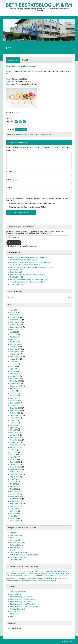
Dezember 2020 (16, 467)
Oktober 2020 (15, 472)
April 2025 (14, 339)
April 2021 (14, 457)
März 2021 (14, 460)
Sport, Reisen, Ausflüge (19, 552)
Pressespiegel (15, 547)
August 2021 (15, 447)
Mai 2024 (14, 366)
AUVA (12, 538)
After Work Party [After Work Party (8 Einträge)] (17, 572)
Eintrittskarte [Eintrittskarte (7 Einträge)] (13, 574)
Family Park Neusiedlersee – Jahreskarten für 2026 (29, 279)
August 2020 (15, 477)
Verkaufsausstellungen (18, 557)
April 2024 (14, 369)
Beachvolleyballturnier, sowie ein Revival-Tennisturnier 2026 (32, 267)
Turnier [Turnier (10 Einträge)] (33, 580)
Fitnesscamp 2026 (17, 270)
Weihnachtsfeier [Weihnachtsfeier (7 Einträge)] (42, 581)
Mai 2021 (14, 455)
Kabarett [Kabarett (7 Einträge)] (57, 574)
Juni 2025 (14, 334)
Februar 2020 (15, 491)
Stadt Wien (14, 614)
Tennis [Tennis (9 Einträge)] (64, 579)
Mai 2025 (14, 337)
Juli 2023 (14, 391)
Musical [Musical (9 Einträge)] (33, 576)
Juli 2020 (14, 479)
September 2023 (16, 386)
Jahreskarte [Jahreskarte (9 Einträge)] (51, 574)
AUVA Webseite (16, 594)
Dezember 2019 (16, 496)
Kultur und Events (17, 545)
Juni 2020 (14, 482)
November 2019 (16, 499)
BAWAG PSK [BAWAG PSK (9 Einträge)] (49, 572)
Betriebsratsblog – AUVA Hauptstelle (23, 599)
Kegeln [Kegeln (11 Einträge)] (62, 574)
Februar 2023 (15, 403)
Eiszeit (23, 129)
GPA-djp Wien (15, 611)
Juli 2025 (14, 332)
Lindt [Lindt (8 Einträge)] (24, 576)
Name (9, 172)
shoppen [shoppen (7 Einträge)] (16, 579)
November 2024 (16, 352)
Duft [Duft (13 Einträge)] (8, 574)
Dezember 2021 (16, 437)
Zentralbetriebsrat (17, 560)
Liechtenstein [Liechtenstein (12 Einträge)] (18, 576)
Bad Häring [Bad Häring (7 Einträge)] (42, 572)
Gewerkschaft (15, 540)
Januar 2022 (15, 435)
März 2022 (14, 430)
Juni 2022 (14, 423)
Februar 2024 (15, 374)
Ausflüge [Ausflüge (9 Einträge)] (29, 572)
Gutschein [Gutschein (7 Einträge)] (44, 574)
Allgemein (14, 533)
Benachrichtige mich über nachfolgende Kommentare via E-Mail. (32, 204)
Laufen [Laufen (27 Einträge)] (10, 575)
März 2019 (14, 518)
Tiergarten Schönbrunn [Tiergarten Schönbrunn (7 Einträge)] (12, 581)
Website (9, 188)
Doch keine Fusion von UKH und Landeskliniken (28, 275)
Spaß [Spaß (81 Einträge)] (46, 578)
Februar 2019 (15, 521)
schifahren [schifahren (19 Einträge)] (63, 576)
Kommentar (11, 151)
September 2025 (16, 327)
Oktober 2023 (15, 384)
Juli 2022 (14, 420)
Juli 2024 (14, 361)
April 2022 (14, 428)
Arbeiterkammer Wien (18, 592)
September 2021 (16, 445)
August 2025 (15, 330)
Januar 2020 (15, 494)
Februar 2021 (15, 462)
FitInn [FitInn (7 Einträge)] (18, 574)
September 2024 (16, 357)
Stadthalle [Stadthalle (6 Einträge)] (59, 579)
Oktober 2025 (15, 325)
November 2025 (16, 322)
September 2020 (16, 474)
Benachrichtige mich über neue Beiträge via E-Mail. (27, 207)
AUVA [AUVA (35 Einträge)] (35, 571)
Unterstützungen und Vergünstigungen (24, 555)
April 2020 (14, 487)
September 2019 (16, 504)
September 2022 (16, 415)
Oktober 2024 (15, 354)
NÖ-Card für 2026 (17, 277)
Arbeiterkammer (16, 535)
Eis (17, 129)
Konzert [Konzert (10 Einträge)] (67, 574)
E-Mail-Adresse (12, 180)
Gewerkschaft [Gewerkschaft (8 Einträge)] (30, 574)
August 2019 (15, 506)
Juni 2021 (14, 452)
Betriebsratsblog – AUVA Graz (21, 597)
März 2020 (14, 489)
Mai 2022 (14, 425)
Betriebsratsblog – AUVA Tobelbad (23, 604)
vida (12, 616)
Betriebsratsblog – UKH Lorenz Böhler (24, 607)
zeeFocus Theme (68, 642)
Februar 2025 (15, 344)
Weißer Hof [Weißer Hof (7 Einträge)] (50, 581)
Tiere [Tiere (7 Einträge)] (67, 579)
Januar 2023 (15, 406)
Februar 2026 (15, 315)
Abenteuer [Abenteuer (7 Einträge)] (9, 572)
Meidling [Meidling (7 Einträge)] (28, 576)
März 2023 (14, 401)
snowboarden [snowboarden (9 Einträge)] (23, 579)
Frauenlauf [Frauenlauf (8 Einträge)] (23, 574)
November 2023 (16, 381)
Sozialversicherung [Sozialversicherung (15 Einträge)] (35, 579)
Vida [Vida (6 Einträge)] (36, 581)
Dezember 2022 (16, 408)
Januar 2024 (15, 376)
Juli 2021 (14, 450)
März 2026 (14, 312)
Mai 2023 (14, 396)
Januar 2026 (15, 317)
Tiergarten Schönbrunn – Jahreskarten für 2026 (27, 282)
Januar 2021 (15, 464)
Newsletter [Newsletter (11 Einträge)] (40, 576)
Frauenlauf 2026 (16, 272)
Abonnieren (14, 243)
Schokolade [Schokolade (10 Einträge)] (10, 579)
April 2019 (14, 516)
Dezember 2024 (16, 349)
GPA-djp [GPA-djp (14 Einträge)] (38, 573)
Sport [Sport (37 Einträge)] (53, 578)
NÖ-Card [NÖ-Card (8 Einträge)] (46, 576)
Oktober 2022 (15, 413)
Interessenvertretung (21, 135)
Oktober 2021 (15, 442)
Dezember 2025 (16, 320)
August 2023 (15, 388)
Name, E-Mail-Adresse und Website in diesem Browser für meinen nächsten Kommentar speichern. (38, 199)
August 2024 (15, 359)
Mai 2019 (14, 514)
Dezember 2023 (16, 379)
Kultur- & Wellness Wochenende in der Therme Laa (29, 257)
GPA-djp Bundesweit (18, 609)
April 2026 (14, 310)
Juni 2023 (14, 393)
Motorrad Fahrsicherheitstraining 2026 (24, 260)
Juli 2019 (14, 509)
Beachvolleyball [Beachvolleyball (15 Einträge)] (59, 572)
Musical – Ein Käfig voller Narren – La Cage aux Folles (30, 262)
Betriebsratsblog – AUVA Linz (21, 602)
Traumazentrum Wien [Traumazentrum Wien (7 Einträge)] (24, 581)
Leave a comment (46, 135)
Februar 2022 (15, 433)
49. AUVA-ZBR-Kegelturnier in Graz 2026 (25, 265)
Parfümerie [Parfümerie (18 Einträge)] (54, 576)
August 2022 (15, 418)
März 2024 (14, 371)
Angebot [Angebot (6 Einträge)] (24, 572)
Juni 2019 (14, 511)
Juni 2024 (14, 364)
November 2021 (16, 440)
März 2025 (14, 342)
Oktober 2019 (15, 501)
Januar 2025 (15, 347)
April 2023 (14, 398)
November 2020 (16, 469)
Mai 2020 (14, 484)
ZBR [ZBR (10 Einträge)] (55, 580)
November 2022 (16, 411)
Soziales (31, 135)
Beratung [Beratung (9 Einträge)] (69, 572)
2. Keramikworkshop (18, 284)
